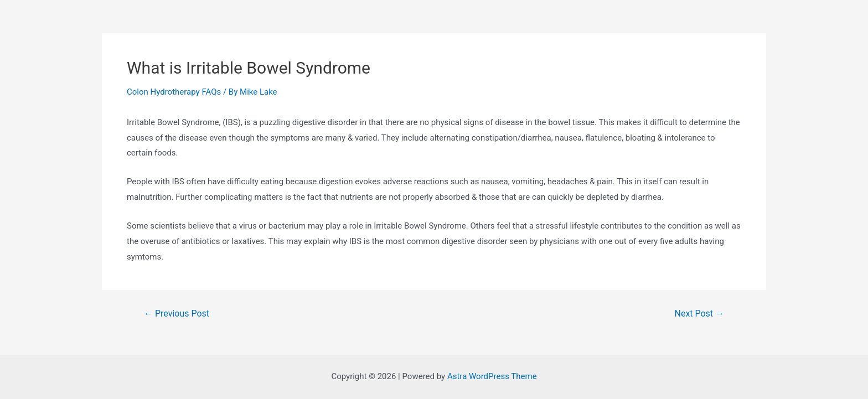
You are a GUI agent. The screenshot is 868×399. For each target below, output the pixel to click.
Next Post (700, 314)
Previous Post (177, 314)
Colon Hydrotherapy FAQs (174, 92)
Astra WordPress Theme (492, 376)
